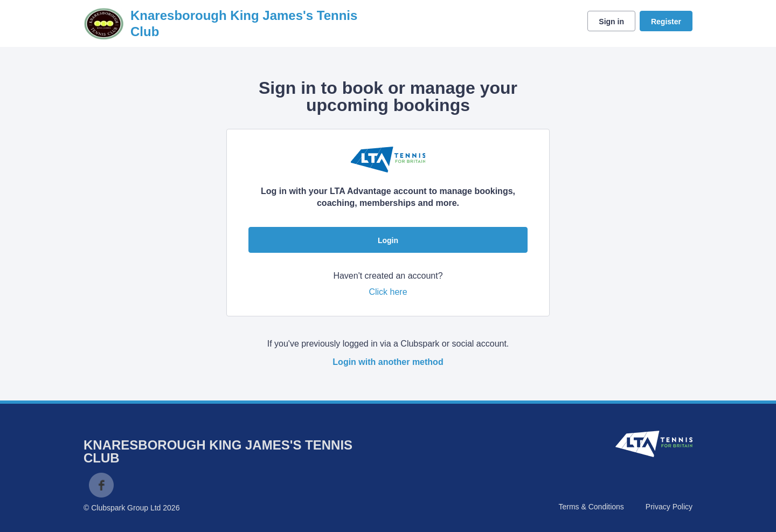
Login (388, 240)
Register (666, 22)
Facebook (101, 485)
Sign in (611, 22)
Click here (388, 292)
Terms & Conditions (591, 507)
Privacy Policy (669, 507)
